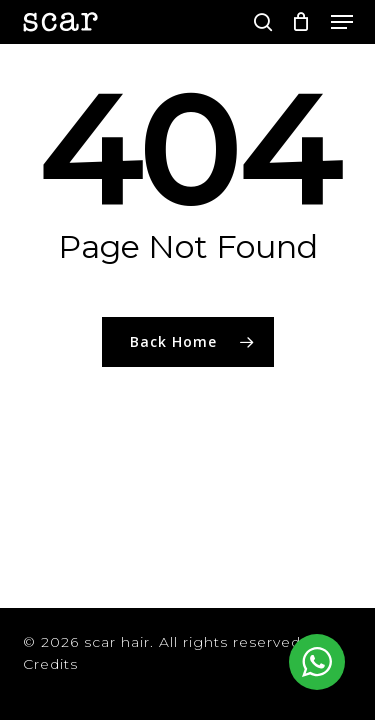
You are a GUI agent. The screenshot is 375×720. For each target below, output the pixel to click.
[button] (342, 22)
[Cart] (301, 22)
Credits (50, 664)
